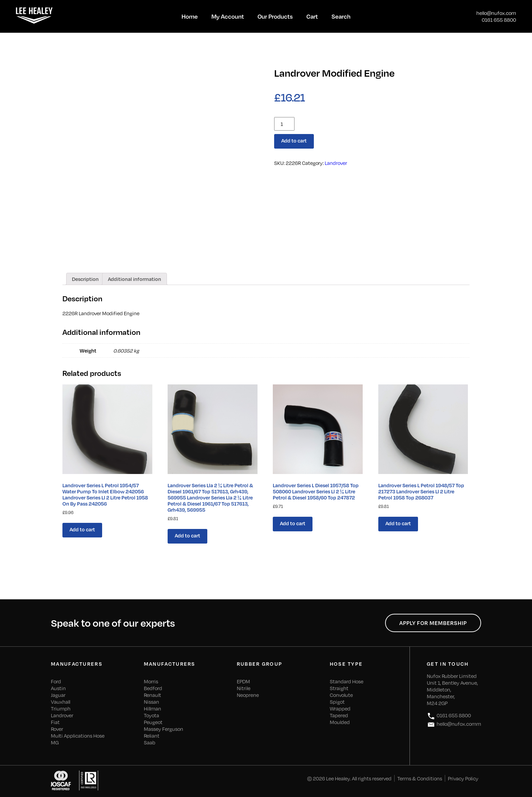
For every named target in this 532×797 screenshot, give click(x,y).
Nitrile (244, 688)
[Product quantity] (284, 124)
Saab (150, 742)
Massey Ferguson (164, 729)
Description (85, 279)
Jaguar (58, 695)
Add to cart (294, 140)
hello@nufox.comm (454, 725)
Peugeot (153, 722)
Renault (153, 695)
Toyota (151, 715)
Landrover (336, 163)
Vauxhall (61, 702)
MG (55, 742)
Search (341, 16)
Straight (339, 688)
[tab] (85, 279)
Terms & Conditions (420, 778)
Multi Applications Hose (78, 736)
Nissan (151, 702)
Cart (312, 16)
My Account (228, 16)
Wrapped (340, 708)
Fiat (55, 722)
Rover (57, 729)
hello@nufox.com (496, 13)
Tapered (339, 715)
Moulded (340, 722)
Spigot (337, 702)
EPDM (243, 681)
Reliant (152, 736)
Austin (58, 688)
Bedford (153, 688)
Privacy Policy (463, 778)
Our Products (275, 16)
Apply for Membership (433, 623)
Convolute (341, 695)
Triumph (61, 708)
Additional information (135, 279)
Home (190, 16)
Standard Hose (347, 681)
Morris (151, 681)
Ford (56, 681)
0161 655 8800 (499, 20)
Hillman (153, 708)
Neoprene (248, 695)
